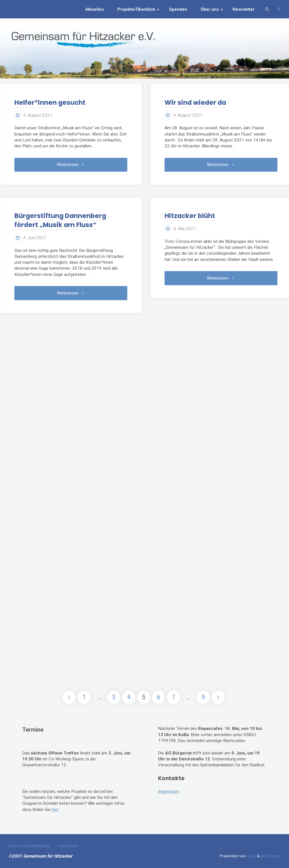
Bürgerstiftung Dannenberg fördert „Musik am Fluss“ (60, 220)
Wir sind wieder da (195, 102)
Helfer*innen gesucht (50, 102)
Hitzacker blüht (190, 216)
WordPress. (271, 856)
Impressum (169, 791)
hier (55, 810)
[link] (267, 9)
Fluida (251, 856)
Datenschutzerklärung (29, 846)
